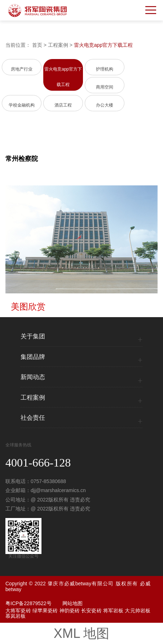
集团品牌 (33, 357)
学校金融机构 (22, 105)
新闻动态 (33, 377)
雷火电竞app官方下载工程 (103, 45)
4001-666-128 (38, 463)
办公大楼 (105, 105)
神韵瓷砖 (70, 611)
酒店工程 (63, 105)
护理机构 (105, 69)
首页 (37, 45)
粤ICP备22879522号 (28, 603)
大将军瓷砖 (18, 611)
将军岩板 (113, 611)
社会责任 (33, 418)
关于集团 (33, 337)
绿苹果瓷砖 (45, 611)
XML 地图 (82, 633)
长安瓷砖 (91, 611)
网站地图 (72, 603)
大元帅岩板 (138, 611)
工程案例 (58, 45)
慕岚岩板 (16, 616)
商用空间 (105, 87)
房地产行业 (22, 69)
